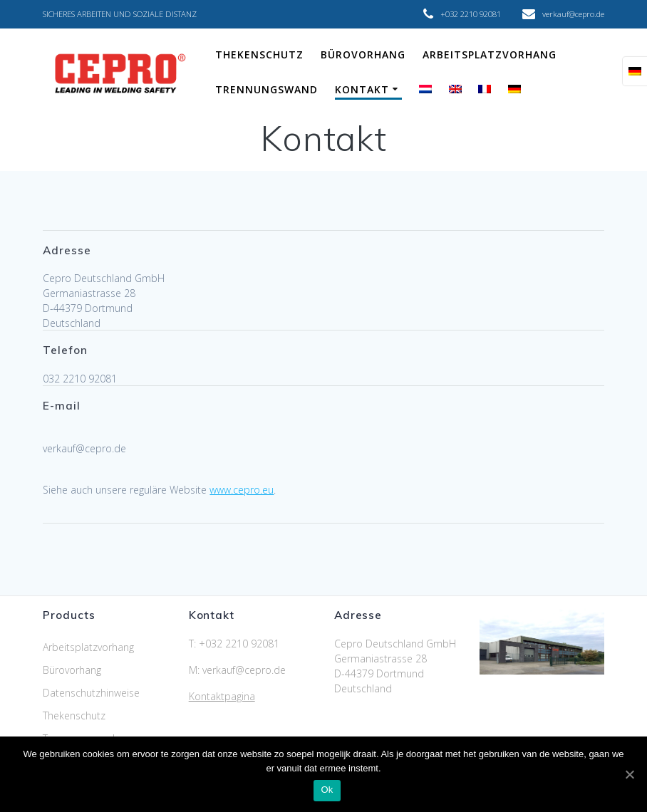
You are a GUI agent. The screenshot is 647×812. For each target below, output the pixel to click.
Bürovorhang (363, 54)
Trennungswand (266, 89)
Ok (327, 790)
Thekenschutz (259, 54)
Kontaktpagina (222, 696)
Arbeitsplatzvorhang (490, 54)
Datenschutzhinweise (91, 693)
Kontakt (362, 89)
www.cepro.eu (242, 490)
